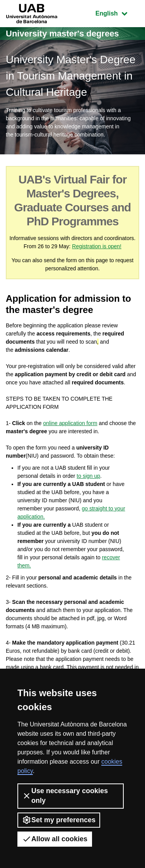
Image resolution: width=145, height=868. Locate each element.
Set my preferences (59, 820)
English (117, 13)
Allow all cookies (55, 839)
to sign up (88, 476)
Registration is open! (97, 246)
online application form (70, 423)
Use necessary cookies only (65, 796)
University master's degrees (62, 34)
